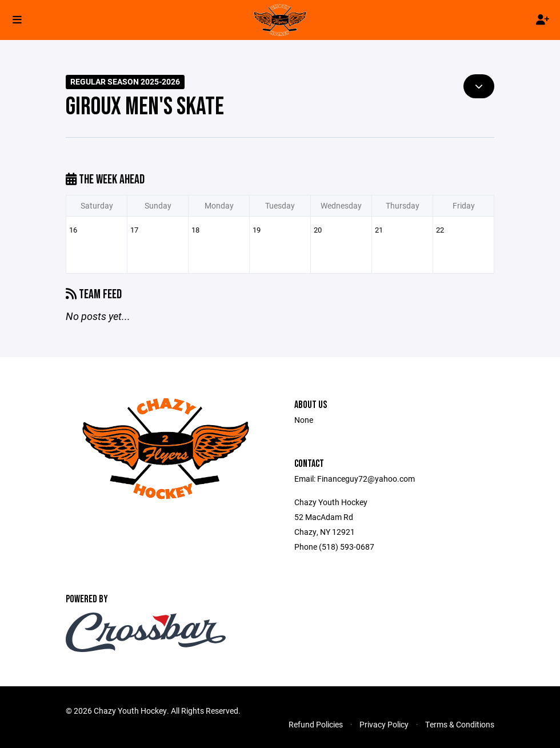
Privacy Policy (384, 724)
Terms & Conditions (460, 724)
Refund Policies (316, 724)
